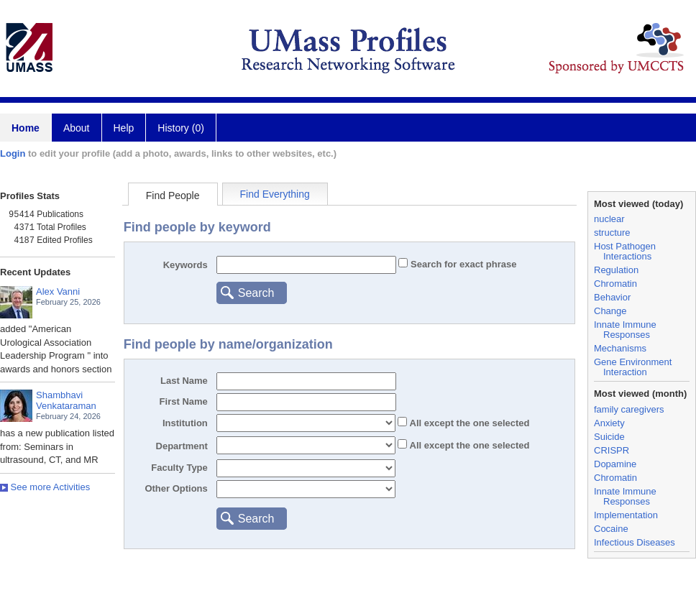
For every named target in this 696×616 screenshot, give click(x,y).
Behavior (612, 297)
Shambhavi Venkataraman (66, 400)
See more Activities (45, 487)
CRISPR (612, 450)
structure (612, 233)
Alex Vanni (58, 291)
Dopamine (615, 464)
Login (13, 153)
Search (256, 293)
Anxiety (609, 423)
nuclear (609, 219)
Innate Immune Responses (625, 330)
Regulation (616, 270)
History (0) (181, 128)
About (77, 128)
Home (26, 128)
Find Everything (275, 194)
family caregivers (629, 409)
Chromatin (615, 284)
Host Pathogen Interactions (625, 251)
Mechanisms (620, 348)
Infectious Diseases (635, 542)
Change (610, 311)
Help (124, 128)
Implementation (626, 515)
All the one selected (468, 423)
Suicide (609, 437)
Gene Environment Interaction (633, 367)
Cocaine (611, 529)
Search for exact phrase (462, 264)
